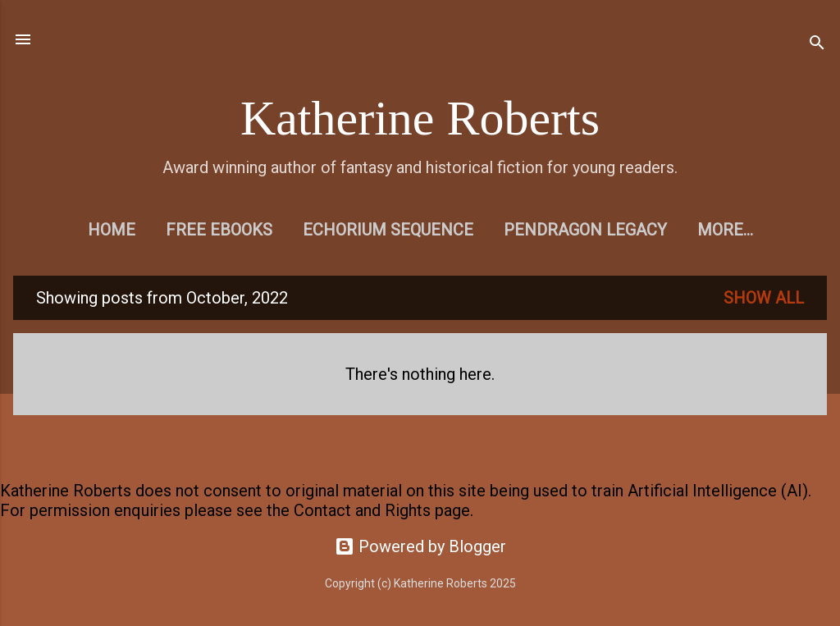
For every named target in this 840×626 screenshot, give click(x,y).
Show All (764, 298)
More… (725, 230)
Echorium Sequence (388, 230)
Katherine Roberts (420, 118)
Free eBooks (219, 230)
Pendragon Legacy (585, 230)
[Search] (817, 45)
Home (112, 230)
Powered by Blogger (420, 546)
